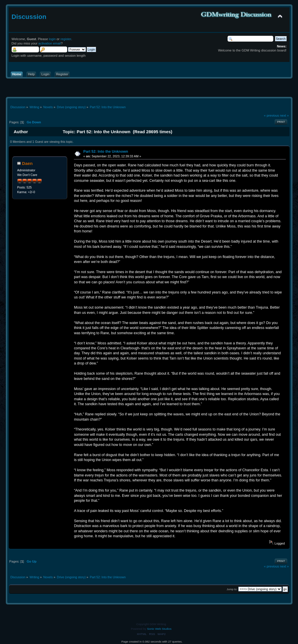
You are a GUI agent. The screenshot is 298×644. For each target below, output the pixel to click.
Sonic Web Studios (159, 629)
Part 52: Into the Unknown (106, 152)
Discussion (29, 17)
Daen (28, 163)
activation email (50, 43)
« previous (272, 115)
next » (284, 115)
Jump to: (232, 589)
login (52, 39)
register (66, 39)
